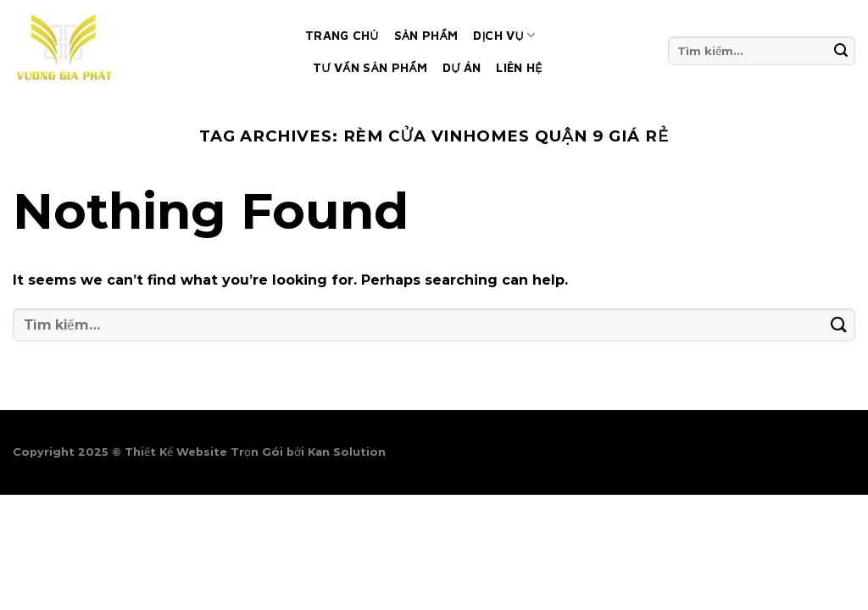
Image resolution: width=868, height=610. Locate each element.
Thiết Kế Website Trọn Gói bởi (216, 452)
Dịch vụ (504, 35)
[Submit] (841, 50)
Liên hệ (519, 67)
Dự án (462, 67)
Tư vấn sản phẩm (370, 67)
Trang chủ (342, 35)
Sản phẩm (426, 35)
